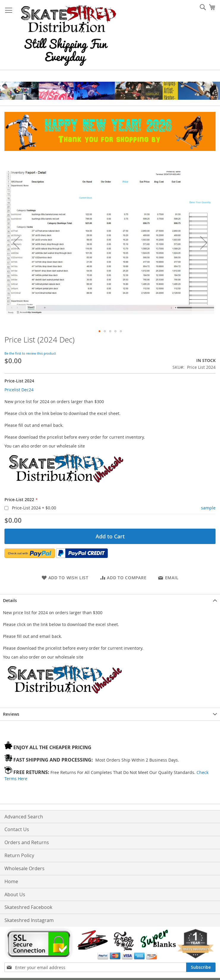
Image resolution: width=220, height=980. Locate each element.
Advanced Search (24, 817)
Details (10, 600)
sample (208, 508)
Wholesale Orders (24, 868)
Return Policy (19, 855)
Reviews (11, 714)
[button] (16, 243)
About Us (15, 894)
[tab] (110, 600)
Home (11, 881)
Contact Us (17, 829)
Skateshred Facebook (28, 907)
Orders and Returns (27, 842)
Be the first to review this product (30, 353)
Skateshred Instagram (29, 920)
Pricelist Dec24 (19, 390)
